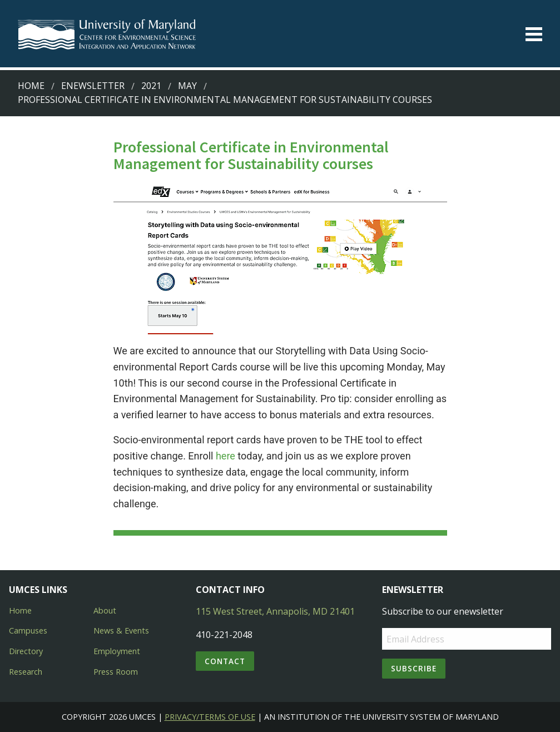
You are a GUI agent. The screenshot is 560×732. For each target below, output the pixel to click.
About (105, 610)
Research (26, 672)
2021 (151, 86)
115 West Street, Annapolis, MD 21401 (275, 611)
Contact (225, 661)
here (226, 456)
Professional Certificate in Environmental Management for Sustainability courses (225, 100)
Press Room (116, 672)
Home (31, 86)
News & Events (121, 630)
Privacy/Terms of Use (210, 717)
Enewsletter (93, 86)
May (187, 86)
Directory (26, 651)
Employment (117, 651)
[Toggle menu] (534, 34)
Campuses (28, 630)
